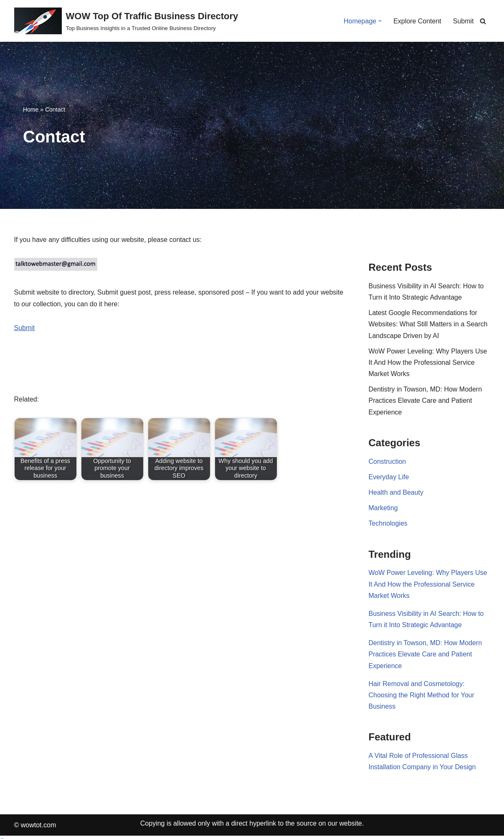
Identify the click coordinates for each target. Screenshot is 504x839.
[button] (380, 21)
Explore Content (417, 21)
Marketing (383, 508)
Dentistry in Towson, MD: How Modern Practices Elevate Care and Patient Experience (425, 400)
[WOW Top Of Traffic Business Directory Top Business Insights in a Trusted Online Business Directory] (126, 21)
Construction (387, 461)
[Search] (483, 21)
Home (31, 109)
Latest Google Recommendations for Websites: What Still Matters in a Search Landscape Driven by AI (428, 324)
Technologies (388, 523)
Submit (463, 21)
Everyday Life (389, 477)
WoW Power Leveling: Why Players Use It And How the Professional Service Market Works (428, 362)
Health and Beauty (396, 492)
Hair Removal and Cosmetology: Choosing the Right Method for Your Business (422, 695)
